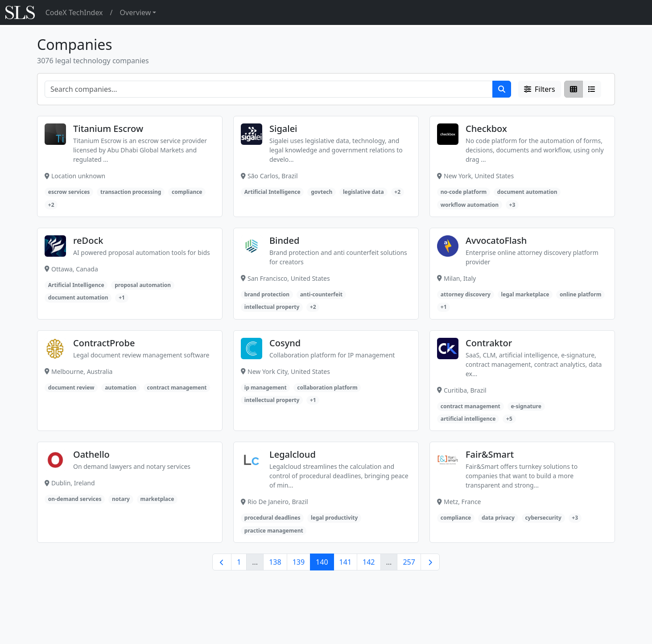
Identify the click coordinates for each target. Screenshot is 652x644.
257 (409, 562)
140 (322, 562)
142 (369, 562)
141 (345, 562)
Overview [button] (136, 12)
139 (299, 562)
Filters (540, 89)
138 (275, 562)
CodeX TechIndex (74, 12)
